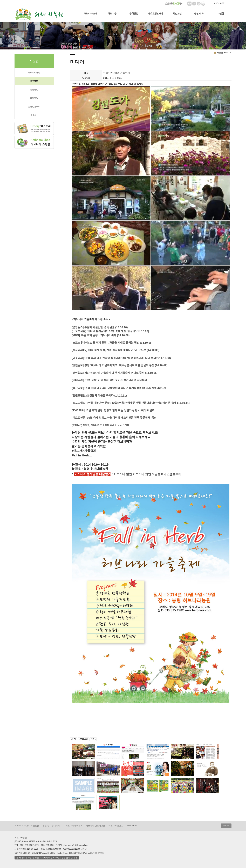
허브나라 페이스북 (74, 826)
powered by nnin (97, 853)
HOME (18, 826)
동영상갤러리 (34, 107)
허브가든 (112, 14)
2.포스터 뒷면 (142, 474)
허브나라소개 (90, 14)
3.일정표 (158, 474)
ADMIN (226, 826)
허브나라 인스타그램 (95, 826)
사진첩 (221, 14)
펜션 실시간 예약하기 (52, 826)
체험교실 (177, 14)
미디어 (34, 115)
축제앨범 (34, 98)
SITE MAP (132, 826)
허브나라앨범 (34, 72)
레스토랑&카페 (156, 14)
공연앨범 (34, 90)
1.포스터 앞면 (123, 474)
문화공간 (134, 14)
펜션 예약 (199, 14)
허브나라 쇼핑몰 (32, 826)
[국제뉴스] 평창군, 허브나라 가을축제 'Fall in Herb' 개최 (100, 425)
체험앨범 (34, 81)
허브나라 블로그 (116, 826)
